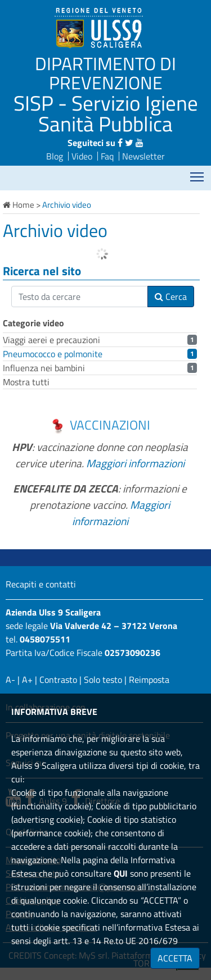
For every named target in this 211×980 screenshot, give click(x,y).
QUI (121, 873)
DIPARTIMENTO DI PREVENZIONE (105, 73)
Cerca (171, 297)
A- (10, 680)
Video (82, 156)
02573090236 (133, 653)
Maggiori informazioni (135, 463)
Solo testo (103, 680)
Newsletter (143, 156)
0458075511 (45, 639)
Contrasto (58, 680)
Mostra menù (198, 173)
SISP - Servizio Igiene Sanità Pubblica (106, 113)
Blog (55, 156)
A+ (27, 680)
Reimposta (149, 680)
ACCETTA (175, 958)
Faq (107, 156)
